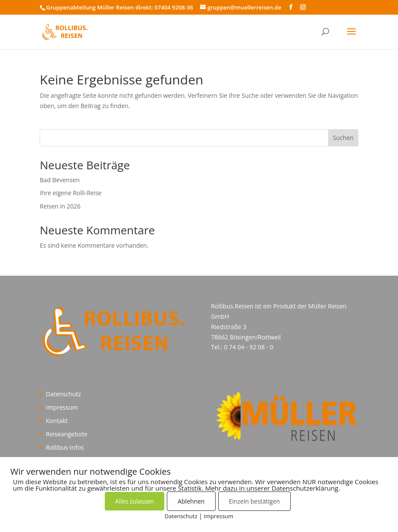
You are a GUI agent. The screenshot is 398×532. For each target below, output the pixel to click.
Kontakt (57, 421)
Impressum (62, 407)
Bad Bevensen (60, 180)
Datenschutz (63, 394)
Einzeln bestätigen (255, 501)
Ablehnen (191, 501)
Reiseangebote (66, 434)
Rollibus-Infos (65, 447)
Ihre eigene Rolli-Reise (71, 193)
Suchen (343, 138)
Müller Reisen (327, 306)
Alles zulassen (135, 501)
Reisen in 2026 (60, 206)
